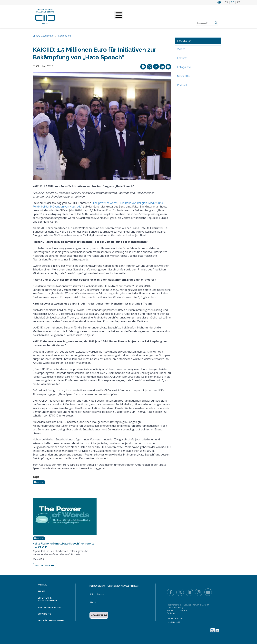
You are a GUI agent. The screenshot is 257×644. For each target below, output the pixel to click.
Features (182, 58)
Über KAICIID (70, 16)
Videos (181, 49)
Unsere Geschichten (116, 16)
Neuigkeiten (65, 36)
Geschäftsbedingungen (51, 621)
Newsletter (184, 76)
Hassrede (39, 482)
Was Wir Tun (90, 16)
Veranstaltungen (146, 16)
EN (226, 2)
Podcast (182, 85)
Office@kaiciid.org (175, 618)
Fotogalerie (184, 67)
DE (232, 2)
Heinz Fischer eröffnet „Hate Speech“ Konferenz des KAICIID (63, 545)
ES (239, 2)
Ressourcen (171, 16)
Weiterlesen (43, 565)
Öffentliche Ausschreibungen (48, 599)
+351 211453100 (174, 622)
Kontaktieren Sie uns (49, 607)
